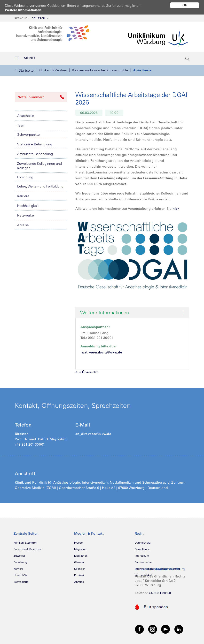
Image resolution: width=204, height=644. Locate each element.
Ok (185, 5)
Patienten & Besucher (27, 549)
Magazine (80, 549)
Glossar (79, 562)
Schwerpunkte (28, 135)
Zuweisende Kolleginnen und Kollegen (39, 166)
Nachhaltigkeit (28, 206)
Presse (78, 543)
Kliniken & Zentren (53, 70)
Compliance (142, 549)
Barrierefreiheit (144, 562)
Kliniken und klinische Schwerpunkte (100, 70)
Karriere (23, 196)
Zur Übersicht (86, 372)
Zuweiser (19, 556)
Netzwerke (26, 215)
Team (21, 125)
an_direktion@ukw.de (93, 434)
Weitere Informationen (23, 10)
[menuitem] (31, 18)
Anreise (23, 225)
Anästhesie (142, 70)
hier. (176, 209)
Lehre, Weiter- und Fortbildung (40, 186)
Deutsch (30, 18)
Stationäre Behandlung (35, 144)
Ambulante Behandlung (35, 154)
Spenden (80, 569)
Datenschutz (143, 543)
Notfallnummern (41, 97)
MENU (25, 58)
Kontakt (79, 575)
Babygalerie (21, 582)
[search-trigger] (188, 59)
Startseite (24, 70)
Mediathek (81, 556)
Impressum (142, 556)
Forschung (25, 177)
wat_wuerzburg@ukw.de (102, 352)
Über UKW (20, 575)
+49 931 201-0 (160, 593)
